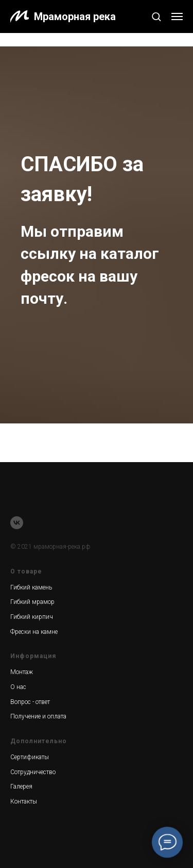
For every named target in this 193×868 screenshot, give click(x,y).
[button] (156, 16)
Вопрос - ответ (30, 702)
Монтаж (22, 672)
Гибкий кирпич (32, 617)
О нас (18, 687)
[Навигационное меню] (177, 17)
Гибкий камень (31, 587)
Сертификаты (30, 757)
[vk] (17, 523)
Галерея (21, 787)
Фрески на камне (34, 632)
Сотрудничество (33, 772)
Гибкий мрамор (32, 602)
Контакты (24, 801)
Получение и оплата (38, 716)
